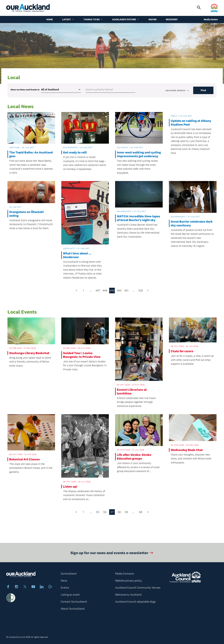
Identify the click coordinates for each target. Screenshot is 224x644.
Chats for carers (182, 351)
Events (65, 588)
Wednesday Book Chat (187, 450)
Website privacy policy (128, 581)
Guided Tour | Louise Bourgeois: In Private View (82, 355)
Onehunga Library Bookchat (29, 353)
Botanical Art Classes (24, 459)
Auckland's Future (126, 19)
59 (126, 512)
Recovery (172, 19)
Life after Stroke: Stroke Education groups (134, 457)
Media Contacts (125, 574)
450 (119, 291)
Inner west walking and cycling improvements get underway (139, 154)
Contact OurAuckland (74, 602)
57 (112, 512)
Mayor (153, 19)
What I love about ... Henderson (77, 255)
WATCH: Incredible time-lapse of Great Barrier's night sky (138, 218)
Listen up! (70, 487)
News (64, 581)
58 (119, 512)
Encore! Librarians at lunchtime (132, 391)
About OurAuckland (73, 609)
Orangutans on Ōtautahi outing (26, 214)
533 (141, 291)
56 (105, 512)
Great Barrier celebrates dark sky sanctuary (192, 223)
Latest (68, 19)
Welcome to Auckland (128, 595)
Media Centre (211, 19)
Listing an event (70, 595)
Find (203, 90)
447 (98, 291)
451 (126, 291)
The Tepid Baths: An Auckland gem (31, 154)
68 (141, 512)
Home (50, 19)
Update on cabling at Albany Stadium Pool (191, 123)
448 (105, 291)
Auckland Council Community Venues (138, 588)
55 (98, 512)
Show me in (25, 90)
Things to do (93, 19)
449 (112, 291)
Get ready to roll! (75, 152)
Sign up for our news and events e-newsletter (112, 554)
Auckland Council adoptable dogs (135, 602)
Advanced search (177, 91)
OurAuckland (69, 574)
